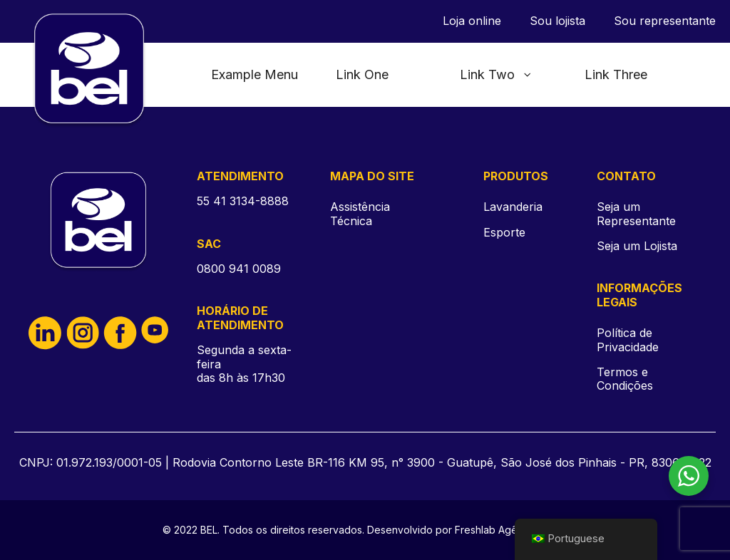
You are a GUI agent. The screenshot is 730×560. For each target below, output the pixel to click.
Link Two (496, 74)
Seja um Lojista (637, 246)
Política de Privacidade (628, 340)
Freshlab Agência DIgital (511, 530)
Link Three (616, 74)
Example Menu (255, 74)
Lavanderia (513, 207)
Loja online (472, 21)
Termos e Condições (625, 379)
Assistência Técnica (360, 213)
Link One (362, 74)
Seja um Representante (636, 214)
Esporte (504, 232)
